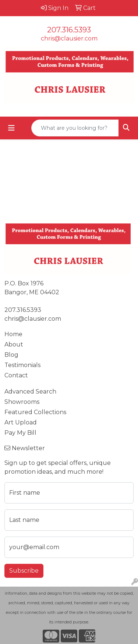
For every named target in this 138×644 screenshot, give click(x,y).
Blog (11, 355)
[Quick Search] (75, 128)
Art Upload (21, 422)
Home (13, 334)
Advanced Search (30, 392)
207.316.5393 (69, 30)
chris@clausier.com (69, 38)
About (14, 344)
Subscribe (24, 571)
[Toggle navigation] (11, 128)
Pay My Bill (20, 433)
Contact (16, 375)
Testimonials (22, 365)
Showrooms (22, 402)
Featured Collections (35, 412)
